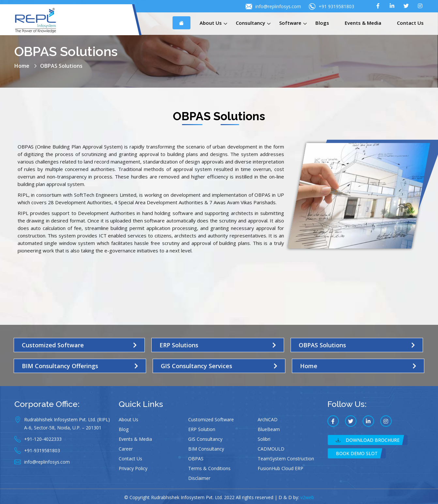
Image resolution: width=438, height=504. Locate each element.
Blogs (322, 23)
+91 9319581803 (332, 7)
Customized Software (211, 419)
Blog (124, 429)
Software (290, 23)
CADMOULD (271, 449)
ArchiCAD (268, 419)
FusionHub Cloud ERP (280, 468)
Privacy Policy (133, 468)
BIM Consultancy (206, 449)
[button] (79, 345)
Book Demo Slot (357, 453)
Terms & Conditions (209, 468)
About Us (211, 23)
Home (22, 66)
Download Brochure (368, 440)
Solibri (264, 439)
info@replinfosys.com (273, 7)
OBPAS (196, 459)
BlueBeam (269, 429)
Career (126, 449)
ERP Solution (202, 429)
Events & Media (363, 23)
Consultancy (250, 23)
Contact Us (410, 23)
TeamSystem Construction (286, 459)
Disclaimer (199, 478)
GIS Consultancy (205, 439)
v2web (307, 497)
